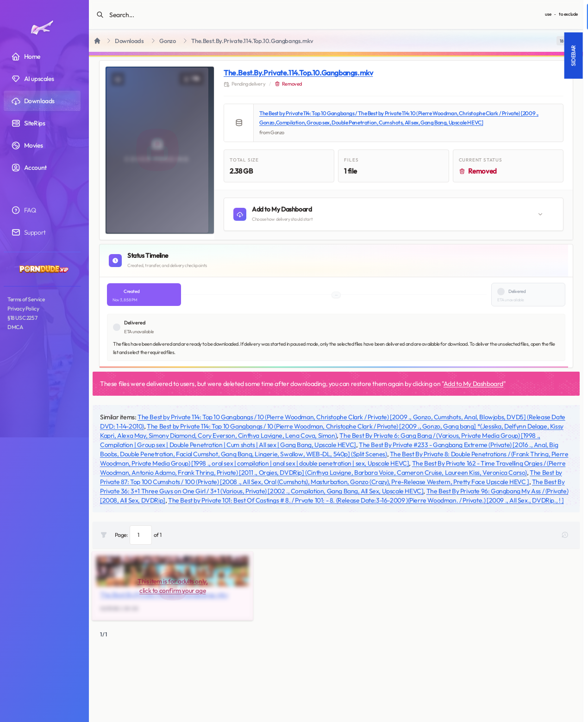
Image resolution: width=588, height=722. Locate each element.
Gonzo (167, 41)
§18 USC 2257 (22, 318)
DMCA (15, 327)
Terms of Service (26, 299)
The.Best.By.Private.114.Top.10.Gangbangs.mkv (298, 73)
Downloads (129, 41)
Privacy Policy (23, 308)
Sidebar (436, 56)
